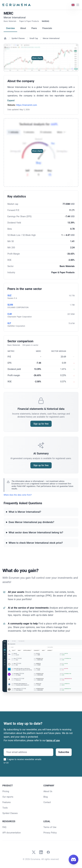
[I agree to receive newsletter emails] (5, 759)
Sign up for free (41, 424)
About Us (48, 791)
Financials (47, 28)
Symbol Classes (18, 38)
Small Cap (34, 38)
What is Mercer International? (25, 512)
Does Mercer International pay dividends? (31, 522)
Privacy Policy (50, 833)
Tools (5, 808)
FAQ (4, 827)
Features (7, 802)
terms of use (53, 740)
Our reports (8, 797)
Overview (10, 28)
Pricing (6, 791)
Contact (47, 802)
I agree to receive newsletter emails (24, 759)
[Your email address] (28, 752)
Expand (11, 100)
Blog (46, 797)
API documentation (12, 833)
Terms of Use (50, 827)
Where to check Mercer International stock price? (36, 543)
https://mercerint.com (27, 105)
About (23, 28)
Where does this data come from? (18, 495)
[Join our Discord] (73, 860)
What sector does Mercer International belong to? (36, 533)
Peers (34, 28)
